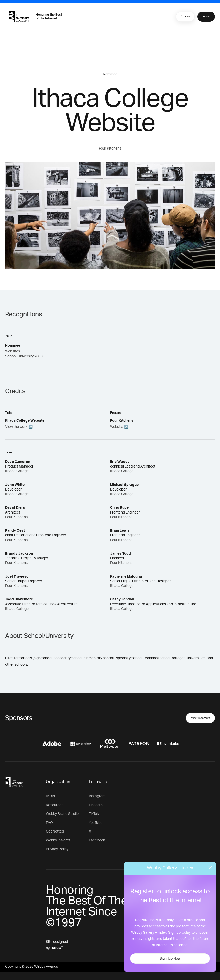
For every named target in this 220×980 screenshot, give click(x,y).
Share (206, 17)
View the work (16, 427)
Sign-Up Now (170, 959)
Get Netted (55, 831)
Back (185, 16)
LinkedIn (96, 805)
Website (117, 427)
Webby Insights (58, 840)
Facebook (97, 840)
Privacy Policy (57, 849)
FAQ (49, 823)
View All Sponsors (200, 718)
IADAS (51, 796)
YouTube (96, 823)
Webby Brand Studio (62, 814)
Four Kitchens (110, 149)
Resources (55, 805)
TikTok (94, 814)
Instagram (97, 796)
